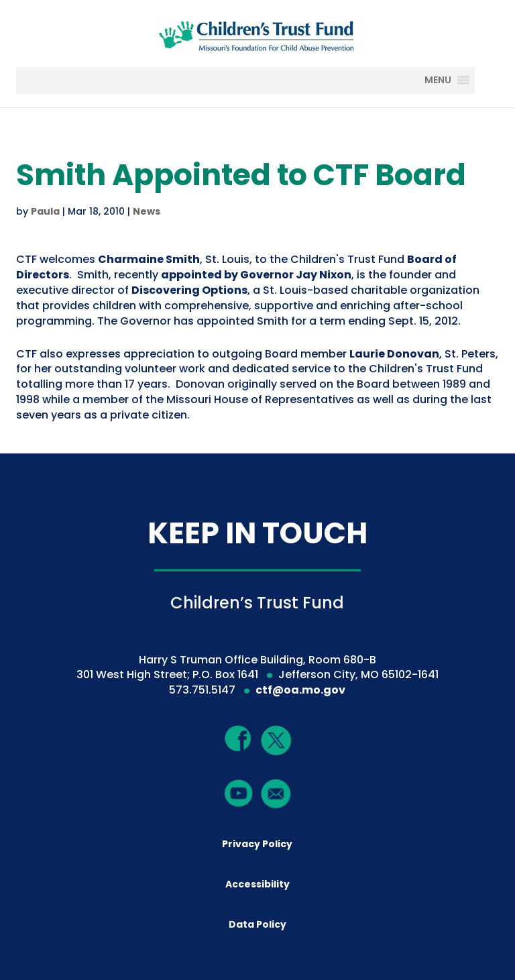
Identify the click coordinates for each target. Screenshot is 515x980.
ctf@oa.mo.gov (300, 690)
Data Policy (257, 924)
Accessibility (257, 884)
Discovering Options (189, 290)
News (147, 211)
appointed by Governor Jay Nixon (256, 275)
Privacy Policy (257, 844)
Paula (45, 211)
